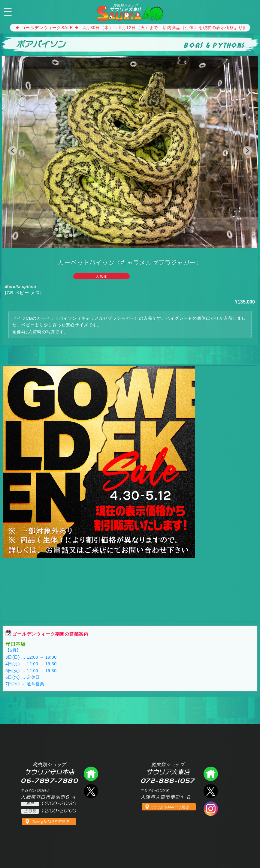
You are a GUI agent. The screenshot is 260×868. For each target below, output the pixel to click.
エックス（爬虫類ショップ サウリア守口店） (91, 791)
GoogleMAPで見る (51, 822)
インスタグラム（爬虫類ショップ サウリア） (211, 809)
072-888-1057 (250, 11)
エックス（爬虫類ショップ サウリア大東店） (211, 791)
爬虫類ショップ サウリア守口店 (91, 774)
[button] (13, 151)
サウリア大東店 (126, 7)
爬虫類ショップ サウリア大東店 (211, 774)
